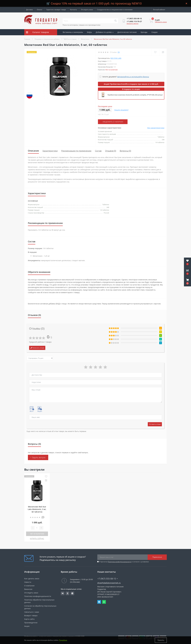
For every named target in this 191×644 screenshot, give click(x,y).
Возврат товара (31, 616)
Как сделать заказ (32, 579)
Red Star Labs (116, 58)
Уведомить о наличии (113, 122)
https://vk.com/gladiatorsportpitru (63, 593)
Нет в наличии (37, 534)
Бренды (144, 32)
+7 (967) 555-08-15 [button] (108, 579)
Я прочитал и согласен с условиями (124, 562)
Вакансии (28, 589)
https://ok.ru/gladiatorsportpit (68, 593)
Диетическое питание (127, 32)
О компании (29, 586)
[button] (187, 282)
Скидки (155, 32)
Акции (65, 38)
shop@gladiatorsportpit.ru (109, 583)
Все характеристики (156, 128)
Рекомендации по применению (76, 151)
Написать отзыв (37, 348)
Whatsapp (104, 602)
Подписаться (157, 557)
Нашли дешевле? (121, 110)
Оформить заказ (161, 22)
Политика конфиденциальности (120, 562)
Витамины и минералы (73, 32)
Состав (98, 151)
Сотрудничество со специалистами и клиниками (115, 10)
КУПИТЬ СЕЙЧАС (37, 539)
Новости (28, 582)
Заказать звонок (132, 23)
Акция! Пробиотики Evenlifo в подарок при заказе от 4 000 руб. (131, 84)
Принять (161, 640)
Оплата (40, 10)
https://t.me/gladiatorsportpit (72, 593)
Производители (31, 623)
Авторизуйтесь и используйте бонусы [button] (133, 77)
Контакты (73, 10)
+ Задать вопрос (38, 457)
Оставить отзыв (155, 424)
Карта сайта (29, 619)
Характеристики (50, 151)
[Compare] (163, 52)
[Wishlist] (155, 52)
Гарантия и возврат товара (56, 10)
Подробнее (63, 640)
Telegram (99, 602)
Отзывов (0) (111, 151)
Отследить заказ (87, 10)
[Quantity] (37, 528)
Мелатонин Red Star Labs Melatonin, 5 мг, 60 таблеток (37, 509)
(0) (119, 52)
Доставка (29, 10)
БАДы (89, 32)
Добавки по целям (105, 32)
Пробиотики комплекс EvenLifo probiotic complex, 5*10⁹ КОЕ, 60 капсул (135, 95)
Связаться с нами (32, 612)
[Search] (115, 21)
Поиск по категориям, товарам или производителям (81, 25)
